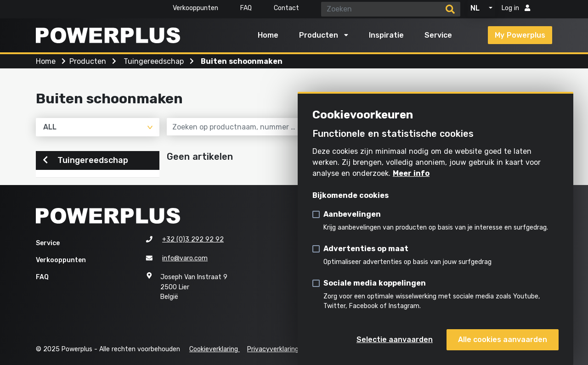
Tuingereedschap (85, 160)
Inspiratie (386, 35)
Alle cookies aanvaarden (503, 340)
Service (438, 35)
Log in (516, 8)
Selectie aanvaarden (395, 340)
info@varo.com (185, 259)
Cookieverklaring (215, 349)
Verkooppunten (195, 8)
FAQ (246, 8)
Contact (286, 8)
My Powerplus (520, 35)
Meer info (411, 173)
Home (268, 35)
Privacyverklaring (273, 349)
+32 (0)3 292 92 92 (193, 240)
